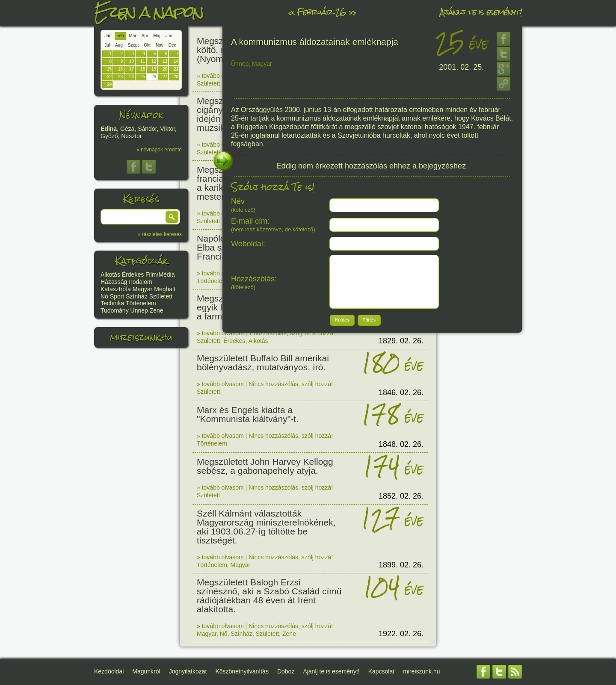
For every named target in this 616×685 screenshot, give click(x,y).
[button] (172, 217)
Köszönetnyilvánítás (242, 671)
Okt (147, 45)
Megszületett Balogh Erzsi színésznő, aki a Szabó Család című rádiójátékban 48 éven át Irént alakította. (269, 596)
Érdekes (133, 275)
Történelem (141, 303)
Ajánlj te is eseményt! (481, 12)
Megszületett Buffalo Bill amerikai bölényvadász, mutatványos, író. (263, 363)
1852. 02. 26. (401, 496)
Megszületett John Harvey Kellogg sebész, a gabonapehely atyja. (265, 466)
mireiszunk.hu (141, 337)
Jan (108, 36)
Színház (137, 296)
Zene (157, 310)
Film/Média (160, 275)
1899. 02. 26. (401, 565)
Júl (107, 45)
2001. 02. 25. (461, 67)
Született (161, 296)
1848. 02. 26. (401, 444)
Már (133, 36)
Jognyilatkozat (188, 671)
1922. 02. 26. (401, 634)
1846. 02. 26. (401, 393)
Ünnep (139, 310)
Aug (119, 45)
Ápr (145, 36)
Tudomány (115, 310)
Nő (104, 296)
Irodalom (140, 282)
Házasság (114, 282)
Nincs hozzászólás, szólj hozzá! (291, 384)
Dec (172, 45)
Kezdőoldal (109, 671)
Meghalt (165, 289)
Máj (157, 36)
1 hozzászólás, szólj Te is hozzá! (292, 333)
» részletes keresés (160, 234)
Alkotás (110, 275)
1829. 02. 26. (401, 341)
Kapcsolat (381, 671)
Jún (169, 36)
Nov (160, 45)
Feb (120, 36)
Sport (117, 296)
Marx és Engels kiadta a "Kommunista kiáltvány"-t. (248, 414)
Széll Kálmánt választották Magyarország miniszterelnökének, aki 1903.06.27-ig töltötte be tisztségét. (266, 527)
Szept (133, 45)
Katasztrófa (116, 289)
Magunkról (146, 671)
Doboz (286, 671)
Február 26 (322, 12)
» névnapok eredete (159, 150)
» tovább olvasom (220, 76)
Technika (112, 303)
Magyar (143, 289)
